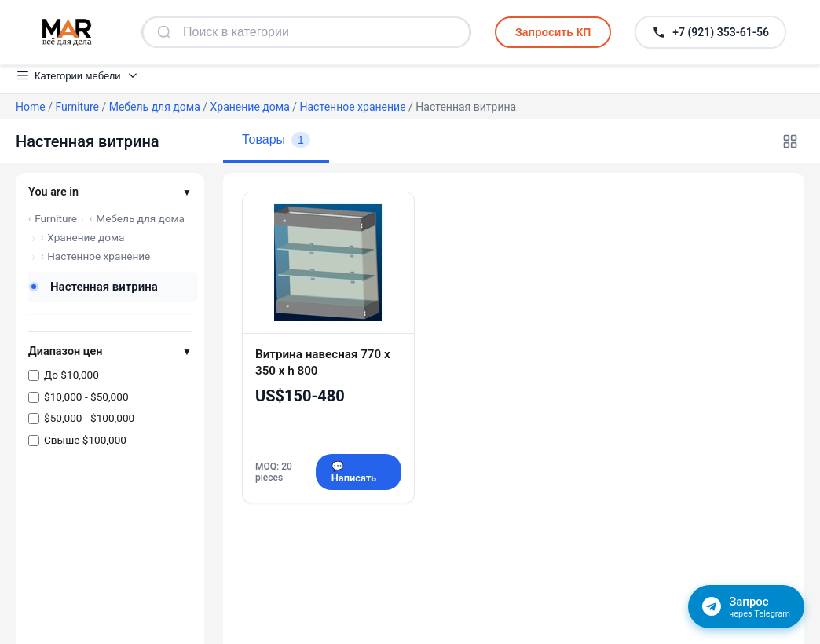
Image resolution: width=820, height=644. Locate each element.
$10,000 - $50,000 (86, 397)
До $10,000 (71, 375)
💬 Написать (354, 472)
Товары (276, 140)
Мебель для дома (155, 107)
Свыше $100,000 (85, 440)
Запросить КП (553, 32)
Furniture (77, 107)
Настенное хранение (353, 107)
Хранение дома (250, 107)
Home (31, 107)
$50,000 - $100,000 (89, 418)
